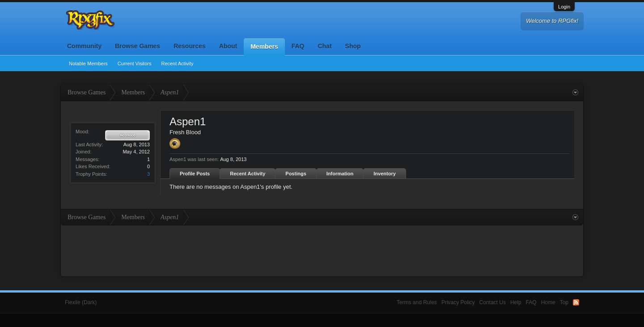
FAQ (298, 46)
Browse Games (138, 46)
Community (84, 46)
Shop (353, 46)
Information (340, 174)
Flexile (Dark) (81, 302)
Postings (296, 174)
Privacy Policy (458, 302)
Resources (190, 46)
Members (264, 47)
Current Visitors (135, 64)
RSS (576, 302)
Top (564, 302)
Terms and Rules (417, 302)
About (228, 46)
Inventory (385, 174)
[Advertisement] (322, 250)
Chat (324, 46)
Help (516, 302)
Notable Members (88, 64)
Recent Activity (177, 64)
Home (548, 302)
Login (564, 7)
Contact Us (493, 302)
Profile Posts (195, 174)
